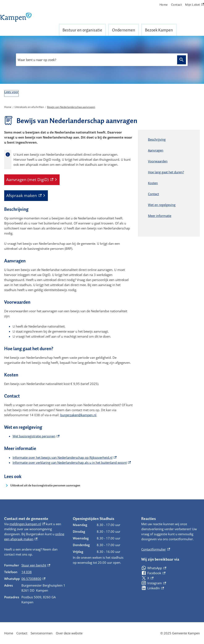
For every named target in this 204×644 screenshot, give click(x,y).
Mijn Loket (195, 5)
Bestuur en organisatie (82, 30)
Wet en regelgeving (162, 205)
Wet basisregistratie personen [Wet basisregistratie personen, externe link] (36, 436)
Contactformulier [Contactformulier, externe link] (156, 549)
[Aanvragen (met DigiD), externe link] (32, 180)
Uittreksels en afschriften (29, 107)
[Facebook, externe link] (153, 573)
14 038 (27, 572)
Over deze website (69, 633)
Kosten (153, 183)
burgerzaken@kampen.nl (78, 415)
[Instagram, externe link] (154, 583)
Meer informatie (160, 216)
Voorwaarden (158, 161)
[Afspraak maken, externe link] (26, 196)
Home (164, 5)
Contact (177, 5)
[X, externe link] (147, 578)
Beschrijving (157, 139)
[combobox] (102, 60)
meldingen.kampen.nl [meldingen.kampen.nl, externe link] (27, 524)
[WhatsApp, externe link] (154, 568)
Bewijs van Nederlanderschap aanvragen (71, 107)
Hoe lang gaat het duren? (166, 172)
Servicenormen (42, 633)
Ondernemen (124, 30)
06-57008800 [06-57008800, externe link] (33, 579)
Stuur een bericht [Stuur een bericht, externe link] (36, 565)
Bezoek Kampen (159, 30)
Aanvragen (156, 150)
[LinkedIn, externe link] (152, 588)
